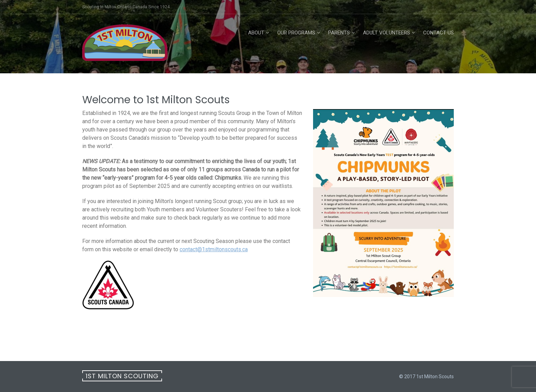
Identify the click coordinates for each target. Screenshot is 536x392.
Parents (339, 33)
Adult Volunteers (387, 33)
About (256, 33)
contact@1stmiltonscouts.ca (214, 249)
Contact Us (438, 33)
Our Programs (296, 33)
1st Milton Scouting (122, 376)
